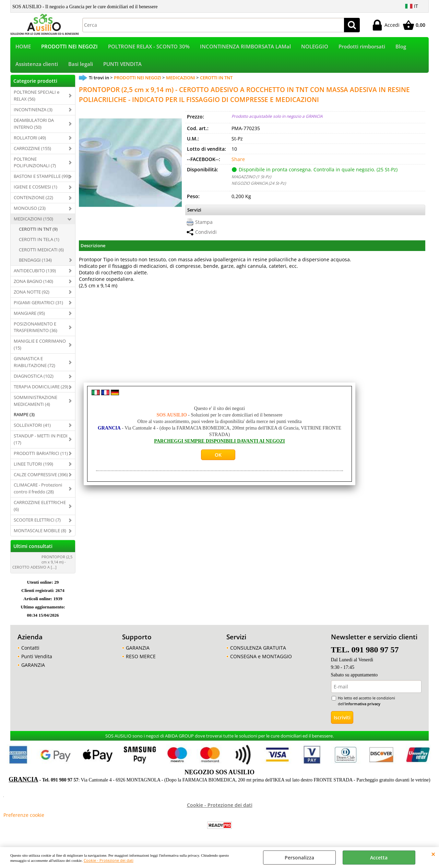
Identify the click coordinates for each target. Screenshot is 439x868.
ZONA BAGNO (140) (33, 283)
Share (238, 161)
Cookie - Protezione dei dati (109, 860)
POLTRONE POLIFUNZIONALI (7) (35, 164)
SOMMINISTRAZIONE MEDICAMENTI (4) (35, 402)
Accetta (379, 858)
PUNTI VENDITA (122, 65)
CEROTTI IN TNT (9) (38, 230)
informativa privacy (363, 705)
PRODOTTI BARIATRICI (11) (41, 455)
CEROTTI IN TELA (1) (39, 241)
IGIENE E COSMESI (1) (35, 189)
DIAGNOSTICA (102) (34, 377)
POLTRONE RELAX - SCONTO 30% (149, 47)
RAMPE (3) (24, 416)
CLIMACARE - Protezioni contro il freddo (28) (38, 490)
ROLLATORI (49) (30, 139)
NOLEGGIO (315, 47)
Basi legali (81, 65)
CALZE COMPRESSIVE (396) (41, 476)
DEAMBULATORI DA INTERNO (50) (34, 125)
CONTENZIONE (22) (33, 199)
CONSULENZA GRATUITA (258, 649)
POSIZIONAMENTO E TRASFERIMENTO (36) (35, 329)
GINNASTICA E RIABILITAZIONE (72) (34, 364)
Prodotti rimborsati (362, 47)
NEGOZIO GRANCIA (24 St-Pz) (259, 184)
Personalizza (299, 858)
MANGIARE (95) (29, 315)
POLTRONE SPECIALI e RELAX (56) (37, 97)
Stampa (204, 224)
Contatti (30, 649)
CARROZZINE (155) (32, 150)
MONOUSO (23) (30, 209)
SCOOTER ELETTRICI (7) (37, 521)
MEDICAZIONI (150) (33, 220)
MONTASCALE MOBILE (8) (40, 532)
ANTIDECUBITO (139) (35, 272)
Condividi (206, 234)
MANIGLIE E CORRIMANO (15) (40, 346)
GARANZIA (33, 666)
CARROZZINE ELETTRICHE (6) (40, 507)
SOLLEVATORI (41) (32, 426)
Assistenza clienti (37, 65)
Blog (401, 47)
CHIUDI (433, 854)
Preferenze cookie (24, 817)
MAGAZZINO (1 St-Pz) (251, 178)
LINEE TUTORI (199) (33, 465)
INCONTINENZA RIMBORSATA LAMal (245, 47)
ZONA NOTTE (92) (32, 293)
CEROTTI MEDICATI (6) (41, 251)
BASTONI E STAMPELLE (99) (41, 178)
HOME (23, 47)
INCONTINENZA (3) (33, 111)
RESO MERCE (141, 658)
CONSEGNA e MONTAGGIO (261, 658)
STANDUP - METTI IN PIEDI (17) (41, 441)
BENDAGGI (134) (35, 261)
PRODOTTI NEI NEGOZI (69, 47)
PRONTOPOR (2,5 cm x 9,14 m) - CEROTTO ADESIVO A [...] (42, 563)
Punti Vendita (37, 658)
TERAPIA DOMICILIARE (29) (41, 388)
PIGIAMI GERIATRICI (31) (38, 304)
